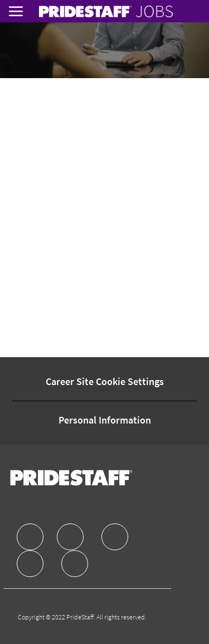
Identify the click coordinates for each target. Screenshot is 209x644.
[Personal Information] (105, 420)
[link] (106, 11)
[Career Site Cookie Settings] (105, 382)
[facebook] (30, 537)
